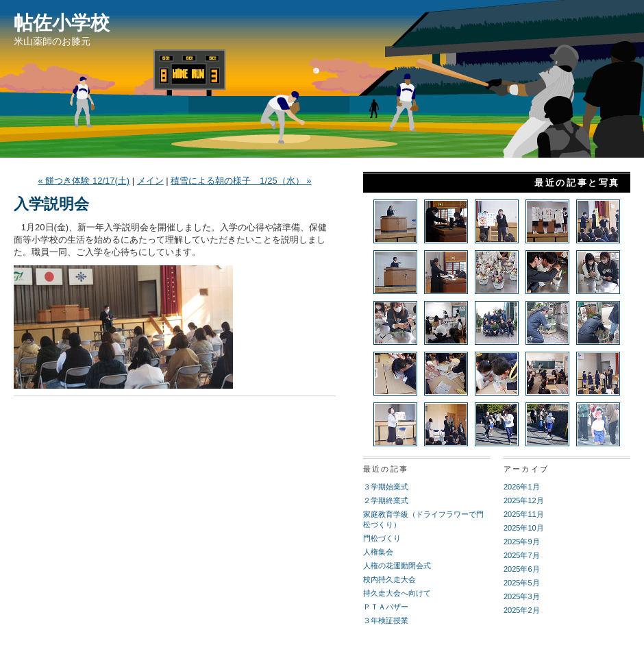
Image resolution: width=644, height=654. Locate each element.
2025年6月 (522, 569)
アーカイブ (526, 469)
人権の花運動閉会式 (397, 566)
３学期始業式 (386, 487)
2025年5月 (522, 583)
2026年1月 (522, 487)
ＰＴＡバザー (386, 607)
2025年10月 (524, 528)
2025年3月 (522, 596)
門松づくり (382, 538)
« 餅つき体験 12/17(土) (84, 181)
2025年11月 (524, 514)
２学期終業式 (386, 500)
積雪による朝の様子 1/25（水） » (241, 181)
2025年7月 (522, 555)
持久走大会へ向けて (397, 593)
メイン (150, 181)
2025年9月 (522, 542)
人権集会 (378, 552)
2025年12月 (524, 500)
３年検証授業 (386, 620)
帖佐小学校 (62, 23)
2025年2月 (522, 610)
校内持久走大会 (389, 579)
